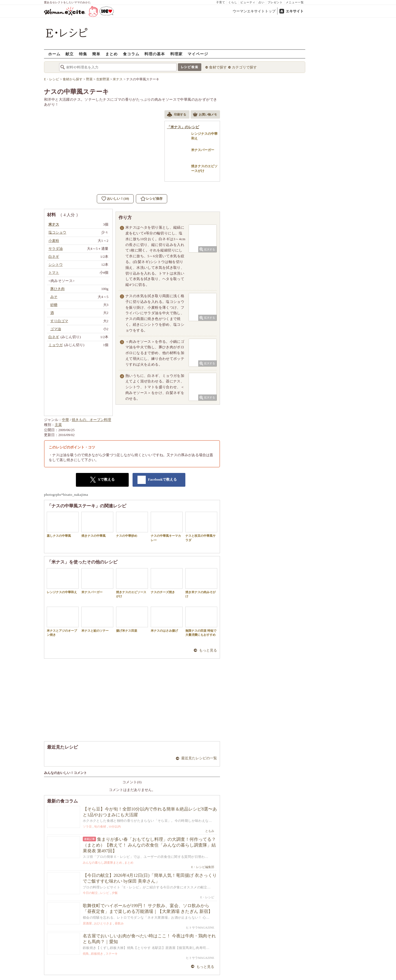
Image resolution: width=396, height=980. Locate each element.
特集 (83, 54)
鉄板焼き (97, 954)
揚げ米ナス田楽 (132, 619)
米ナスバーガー (97, 581)
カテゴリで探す (244, 67)
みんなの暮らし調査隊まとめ (102, 863)
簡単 (96, 54)
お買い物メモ (205, 115)
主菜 (58, 425)
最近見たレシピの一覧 (199, 758)
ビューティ (248, 2)
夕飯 (115, 893)
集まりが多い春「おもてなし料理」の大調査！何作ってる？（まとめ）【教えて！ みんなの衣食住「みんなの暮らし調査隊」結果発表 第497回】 (149, 845)
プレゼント (275, 2)
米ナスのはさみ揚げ (167, 619)
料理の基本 (155, 54)
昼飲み (119, 923)
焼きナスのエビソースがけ (132, 583)
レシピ (105, 893)
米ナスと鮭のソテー (97, 619)
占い (262, 2)
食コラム (131, 54)
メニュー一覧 (295, 2)
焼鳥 (86, 954)
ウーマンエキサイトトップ (254, 11)
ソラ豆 (87, 826)
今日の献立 (90, 893)
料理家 (176, 54)
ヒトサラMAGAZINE (200, 927)
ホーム (54, 54)
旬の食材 (100, 826)
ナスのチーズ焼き (167, 581)
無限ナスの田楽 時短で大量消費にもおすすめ (201, 622)
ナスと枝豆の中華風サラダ (201, 527)
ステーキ (112, 954)
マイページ (198, 54)
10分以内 (115, 826)
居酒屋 (87, 923)
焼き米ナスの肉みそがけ (201, 583)
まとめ (112, 54)
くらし (233, 2)
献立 (70, 54)
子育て (221, 2)
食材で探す (218, 67)
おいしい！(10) (118, 199)
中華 (65, 420)
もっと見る (208, 650)
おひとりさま (103, 923)
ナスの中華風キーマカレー (167, 527)
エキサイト (295, 11)
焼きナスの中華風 (97, 525)
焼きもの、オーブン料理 (91, 420)
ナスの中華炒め (132, 525)
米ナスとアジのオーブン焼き (63, 622)
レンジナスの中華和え (63, 581)
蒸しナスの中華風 (63, 525)
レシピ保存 (154, 199)
